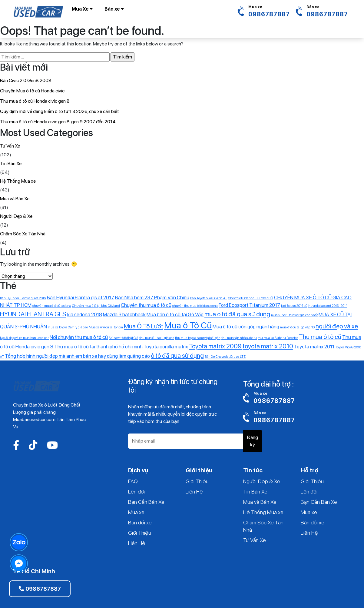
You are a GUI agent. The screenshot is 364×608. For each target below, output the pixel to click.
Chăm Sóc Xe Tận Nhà (23, 234)
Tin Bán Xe (11, 163)
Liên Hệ (137, 543)
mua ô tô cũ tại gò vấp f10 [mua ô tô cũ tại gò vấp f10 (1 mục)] (297, 327)
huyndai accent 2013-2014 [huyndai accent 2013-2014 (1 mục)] (328, 306)
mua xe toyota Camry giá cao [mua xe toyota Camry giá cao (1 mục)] (68, 327)
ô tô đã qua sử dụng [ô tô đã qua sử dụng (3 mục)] (177, 355)
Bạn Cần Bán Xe (146, 502)
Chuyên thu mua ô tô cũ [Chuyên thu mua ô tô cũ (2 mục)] (146, 305)
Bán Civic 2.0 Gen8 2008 (26, 80)
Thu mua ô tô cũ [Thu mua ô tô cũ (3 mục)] (320, 337)
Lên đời (136, 492)
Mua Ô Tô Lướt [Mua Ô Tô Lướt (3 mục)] (144, 326)
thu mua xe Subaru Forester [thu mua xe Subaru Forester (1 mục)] (278, 338)
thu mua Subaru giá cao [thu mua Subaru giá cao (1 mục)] (157, 338)
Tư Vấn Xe (10, 146)
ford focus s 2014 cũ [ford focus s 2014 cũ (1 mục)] (294, 306)
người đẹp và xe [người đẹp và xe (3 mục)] (337, 326)
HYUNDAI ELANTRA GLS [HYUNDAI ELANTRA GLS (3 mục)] (33, 314)
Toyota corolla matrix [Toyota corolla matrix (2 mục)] (166, 347)
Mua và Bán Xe (15, 199)
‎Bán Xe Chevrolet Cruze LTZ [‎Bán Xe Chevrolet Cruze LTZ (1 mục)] (225, 357)
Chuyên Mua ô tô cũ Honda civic (32, 91)
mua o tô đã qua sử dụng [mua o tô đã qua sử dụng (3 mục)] (237, 314)
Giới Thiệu (140, 533)
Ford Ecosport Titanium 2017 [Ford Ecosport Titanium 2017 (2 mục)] (249, 305)
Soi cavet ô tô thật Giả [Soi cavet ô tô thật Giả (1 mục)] (124, 338)
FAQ (133, 481)
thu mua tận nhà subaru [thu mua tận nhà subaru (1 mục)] (239, 338)
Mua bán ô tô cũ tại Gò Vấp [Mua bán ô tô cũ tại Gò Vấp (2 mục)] (175, 314)
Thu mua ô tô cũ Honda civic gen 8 (35, 101)
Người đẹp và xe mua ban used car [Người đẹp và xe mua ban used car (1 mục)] (24, 338)
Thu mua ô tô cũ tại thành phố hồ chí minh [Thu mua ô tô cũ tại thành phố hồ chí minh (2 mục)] (98, 347)
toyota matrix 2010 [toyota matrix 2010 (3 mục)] (268, 346)
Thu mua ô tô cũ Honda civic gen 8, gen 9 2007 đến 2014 (58, 122)
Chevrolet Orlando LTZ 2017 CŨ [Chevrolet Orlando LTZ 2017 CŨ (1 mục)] (251, 298)
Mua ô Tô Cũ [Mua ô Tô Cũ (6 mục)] (188, 325)
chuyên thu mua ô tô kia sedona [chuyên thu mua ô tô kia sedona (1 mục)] (195, 306)
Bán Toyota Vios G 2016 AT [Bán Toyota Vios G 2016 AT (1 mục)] (209, 298)
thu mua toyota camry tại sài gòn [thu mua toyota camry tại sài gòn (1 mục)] (198, 338)
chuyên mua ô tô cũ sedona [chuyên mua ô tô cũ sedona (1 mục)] (52, 306)
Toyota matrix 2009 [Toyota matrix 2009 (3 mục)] (215, 346)
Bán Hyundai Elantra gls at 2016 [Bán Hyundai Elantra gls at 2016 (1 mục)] (23, 298)
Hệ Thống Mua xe (18, 181)
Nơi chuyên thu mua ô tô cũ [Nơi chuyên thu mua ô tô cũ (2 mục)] (79, 337)
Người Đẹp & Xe (16, 216)
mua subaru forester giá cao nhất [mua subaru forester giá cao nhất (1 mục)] (294, 315)
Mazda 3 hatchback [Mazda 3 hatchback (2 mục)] (124, 314)
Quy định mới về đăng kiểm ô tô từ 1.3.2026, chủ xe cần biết (60, 111)
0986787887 (40, 589)
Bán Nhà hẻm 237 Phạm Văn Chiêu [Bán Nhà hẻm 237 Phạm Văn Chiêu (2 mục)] (152, 297)
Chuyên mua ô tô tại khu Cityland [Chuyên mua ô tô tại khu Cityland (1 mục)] (96, 306)
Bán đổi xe (140, 522)
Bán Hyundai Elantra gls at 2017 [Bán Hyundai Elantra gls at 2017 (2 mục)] (81, 297)
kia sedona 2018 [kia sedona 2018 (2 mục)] (85, 314)
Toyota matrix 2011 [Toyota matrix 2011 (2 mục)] (314, 347)
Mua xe (136, 512)
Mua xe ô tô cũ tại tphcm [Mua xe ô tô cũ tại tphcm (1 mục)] (106, 327)
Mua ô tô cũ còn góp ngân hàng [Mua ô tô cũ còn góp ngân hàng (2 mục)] (246, 327)
